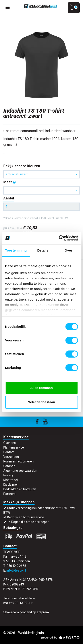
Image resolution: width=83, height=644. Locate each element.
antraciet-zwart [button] (41, 174)
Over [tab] (69, 250)
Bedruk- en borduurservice (26, 517)
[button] (41, 190)
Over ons (10, 443)
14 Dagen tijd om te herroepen (28, 522)
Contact (9, 452)
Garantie (9, 466)
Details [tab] (43, 250)
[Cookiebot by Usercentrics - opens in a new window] (59, 238)
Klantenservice (14, 447)
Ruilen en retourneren (18, 461)
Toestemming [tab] (16, 250)
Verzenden (11, 457)
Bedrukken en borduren (20, 489)
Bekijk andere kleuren (22, 166)
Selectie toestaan (41, 402)
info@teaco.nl (16, 570)
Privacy (8, 475)
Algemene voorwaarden (20, 471)
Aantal (9, 198)
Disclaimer (11, 485)
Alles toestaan (42, 388)
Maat (10, 182)
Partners (9, 494)
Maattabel (11, 480)
